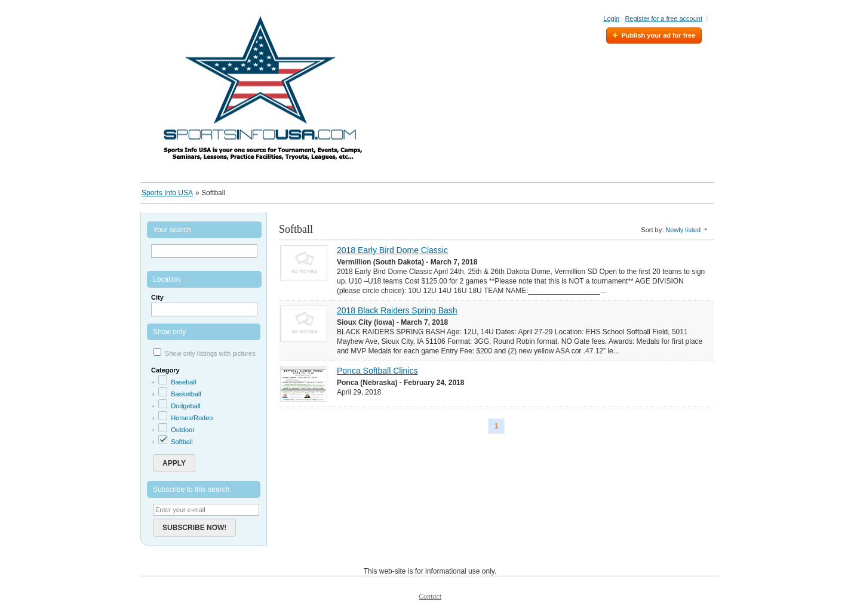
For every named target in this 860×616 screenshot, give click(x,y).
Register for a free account (664, 19)
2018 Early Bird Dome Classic (392, 250)
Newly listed (683, 230)
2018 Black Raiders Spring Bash (397, 310)
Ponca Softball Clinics (377, 371)
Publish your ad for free (658, 35)
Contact (430, 596)
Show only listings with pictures (210, 353)
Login (611, 19)
